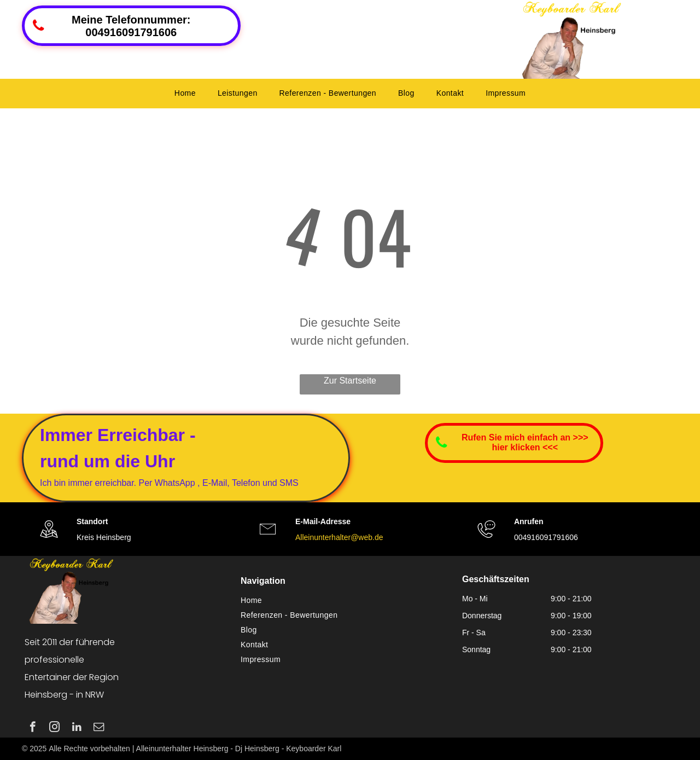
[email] (99, 728)
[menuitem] (185, 93)
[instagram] (54, 728)
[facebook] (33, 728)
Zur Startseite (350, 381)
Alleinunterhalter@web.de (339, 537)
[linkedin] (77, 728)
